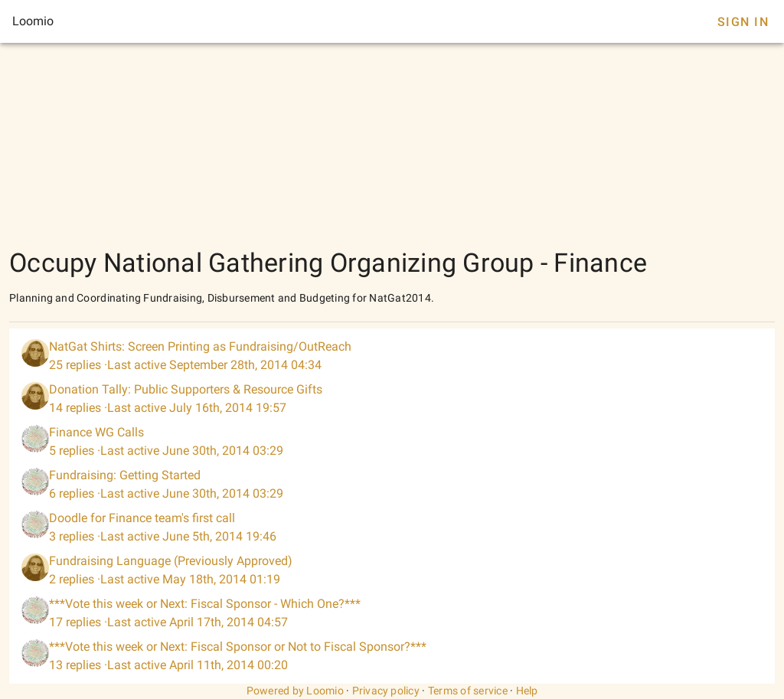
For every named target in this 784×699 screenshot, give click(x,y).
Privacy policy (386, 691)
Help (527, 691)
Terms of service (468, 691)
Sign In (743, 22)
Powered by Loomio (295, 691)
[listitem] (392, 356)
